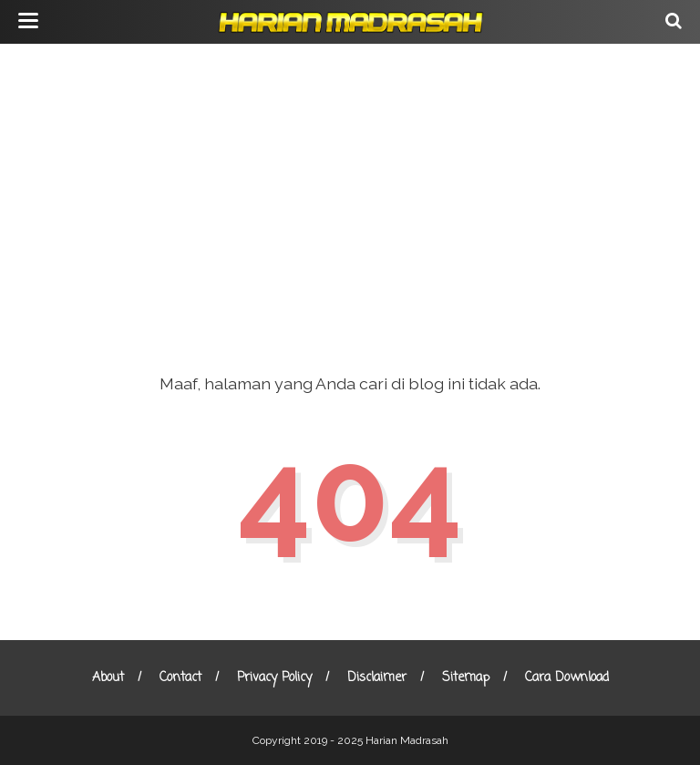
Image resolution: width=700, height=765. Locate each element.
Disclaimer (377, 678)
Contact (180, 678)
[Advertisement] (350, 191)
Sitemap (466, 678)
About (108, 678)
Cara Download (567, 678)
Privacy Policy (274, 678)
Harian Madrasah (407, 740)
